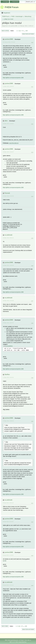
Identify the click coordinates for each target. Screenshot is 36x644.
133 (26, 31)
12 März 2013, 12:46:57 (8, 124)
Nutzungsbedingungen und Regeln (16, 640)
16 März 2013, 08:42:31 (8, 238)
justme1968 (9, 39)
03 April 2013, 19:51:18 (8, 503)
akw (6, 121)
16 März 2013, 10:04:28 (8, 265)
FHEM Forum (12, 7)
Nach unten (5, 31)
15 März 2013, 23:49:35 (8, 196)
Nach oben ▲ (28, 640)
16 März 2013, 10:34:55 (8, 301)
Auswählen (9, 346)
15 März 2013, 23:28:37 (8, 152)
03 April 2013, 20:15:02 (8, 522)
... (25, 31)
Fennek (7, 193)
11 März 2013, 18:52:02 (8, 86)
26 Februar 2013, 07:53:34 (9, 42)
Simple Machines (23, 642)
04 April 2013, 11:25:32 (8, 555)
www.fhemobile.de (14, 143)
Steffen (7, 374)
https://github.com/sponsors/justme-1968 (13, 78)
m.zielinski (8, 235)
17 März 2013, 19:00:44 (8, 421)
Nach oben (5, 626)
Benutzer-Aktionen (28, 34)
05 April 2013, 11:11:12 (8, 585)
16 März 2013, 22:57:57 (8, 323)
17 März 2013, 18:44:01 (8, 377)
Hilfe (6, 640)
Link (19, 436)
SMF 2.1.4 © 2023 (14, 642)
